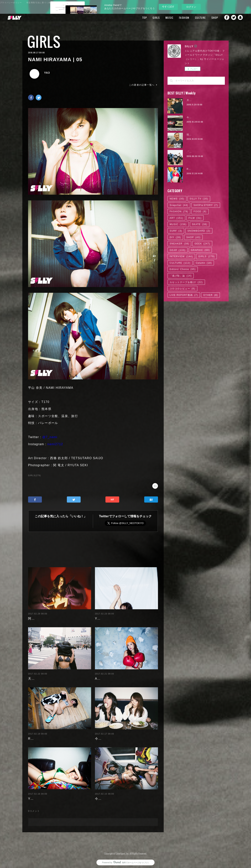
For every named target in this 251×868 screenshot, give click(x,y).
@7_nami (50, 437)
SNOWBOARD (199, 231)
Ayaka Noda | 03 (108, 676)
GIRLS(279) (34, 475)
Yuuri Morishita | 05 (111, 615)
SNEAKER (179, 244)
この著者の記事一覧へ (143, 85)
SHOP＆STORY (206, 205)
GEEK (202, 244)
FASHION (180, 18)
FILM (195, 218)
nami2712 (55, 444)
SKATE (200, 224)
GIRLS (152, 18)
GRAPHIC (200, 250)
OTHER (211, 295)
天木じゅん (36, 676)
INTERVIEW (181, 256)
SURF (176, 231)
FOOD (200, 212)
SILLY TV (199, 199)
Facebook (225, 18)
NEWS (177, 199)
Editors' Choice (183, 269)
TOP (140, 18)
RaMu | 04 (36, 736)
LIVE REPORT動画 (184, 295)
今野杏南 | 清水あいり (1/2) (116, 796)
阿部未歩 (35, 615)
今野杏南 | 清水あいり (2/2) (116, 736)
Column (204, 263)
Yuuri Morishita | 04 (44, 796)
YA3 (47, 73)
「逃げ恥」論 (181, 276)
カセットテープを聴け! (186, 282)
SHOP (210, 18)
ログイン (191, 7)
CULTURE (196, 18)
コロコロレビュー (182, 289)
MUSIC (165, 18)
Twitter (233, 18)
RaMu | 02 (193, 169)
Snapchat (240, 18)
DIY (175, 237)
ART (176, 218)
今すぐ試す (168, 7)
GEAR (178, 250)
